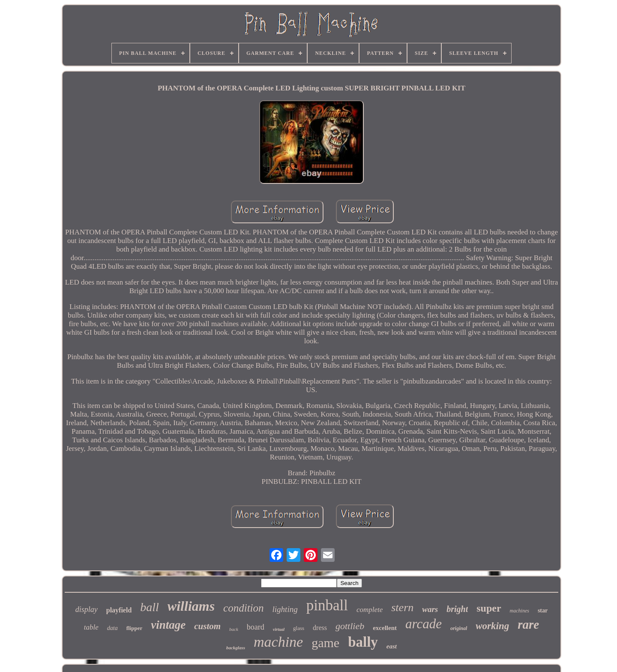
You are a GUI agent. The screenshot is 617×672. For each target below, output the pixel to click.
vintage (168, 625)
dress (320, 628)
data (112, 628)
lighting (285, 609)
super (489, 608)
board (256, 627)
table (91, 627)
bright (457, 609)
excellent (385, 628)
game (325, 643)
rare (528, 624)
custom (207, 626)
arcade (424, 624)
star (543, 610)
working (492, 626)
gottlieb (350, 626)
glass (299, 628)
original (459, 628)
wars (430, 609)
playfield (119, 610)
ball (150, 607)
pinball (327, 605)
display (87, 609)
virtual (279, 629)
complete (370, 610)
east (392, 646)
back (234, 629)
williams (191, 606)
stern (402, 607)
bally (363, 642)
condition (243, 608)
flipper (135, 628)
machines (520, 611)
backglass (236, 648)
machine (278, 642)
